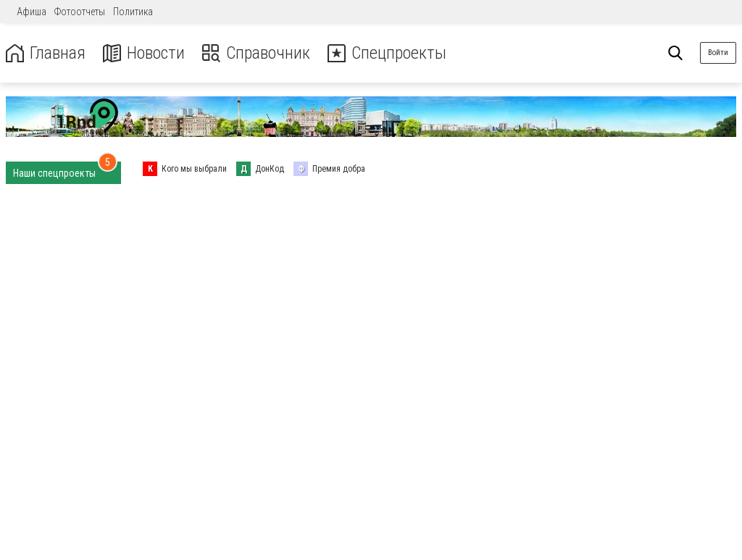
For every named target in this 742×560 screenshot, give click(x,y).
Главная (46, 53)
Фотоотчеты (80, 12)
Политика (133, 12)
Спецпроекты (387, 53)
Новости (144, 53)
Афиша (32, 12)
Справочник (256, 53)
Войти (718, 53)
